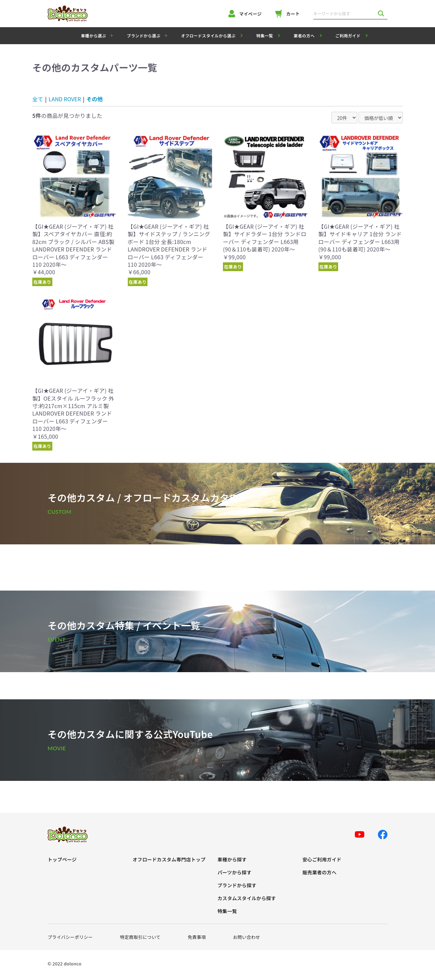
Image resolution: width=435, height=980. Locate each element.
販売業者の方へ (319, 872)
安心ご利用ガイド (322, 860)
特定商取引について (140, 937)
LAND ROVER (65, 99)
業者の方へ (304, 36)
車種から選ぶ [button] (93, 36)
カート (288, 14)
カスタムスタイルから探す (247, 898)
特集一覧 (265, 36)
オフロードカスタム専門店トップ (169, 860)
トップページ (62, 860)
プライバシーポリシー (70, 937)
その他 (94, 99)
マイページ (245, 14)
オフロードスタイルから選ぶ (208, 36)
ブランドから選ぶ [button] (144, 36)
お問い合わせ (247, 937)
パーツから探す (234, 872)
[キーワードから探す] (344, 14)
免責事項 (197, 937)
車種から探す (232, 860)
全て (38, 99)
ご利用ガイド (348, 36)
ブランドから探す (237, 885)
